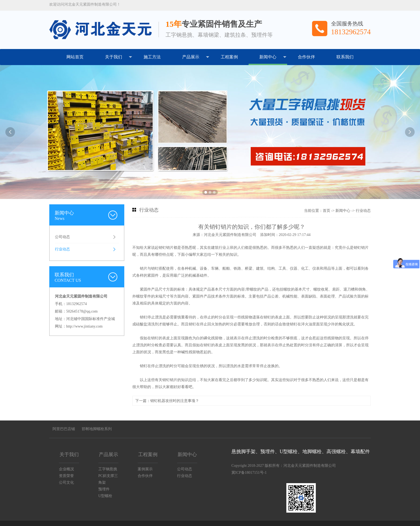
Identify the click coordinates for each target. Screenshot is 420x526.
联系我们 (345, 57)
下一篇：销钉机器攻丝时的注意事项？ (167, 401)
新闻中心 (273, 57)
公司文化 (66, 482)
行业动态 (62, 249)
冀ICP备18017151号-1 (249, 473)
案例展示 (145, 469)
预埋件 (104, 489)
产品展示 (196, 57)
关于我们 (119, 57)
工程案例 (229, 57)
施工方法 (152, 57)
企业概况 (66, 469)
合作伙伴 (306, 57)
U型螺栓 (105, 496)
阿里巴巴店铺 (64, 429)
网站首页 (75, 57)
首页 (327, 211)
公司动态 (62, 237)
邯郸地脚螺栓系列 (97, 429)
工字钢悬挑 (108, 469)
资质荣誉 (66, 476)
